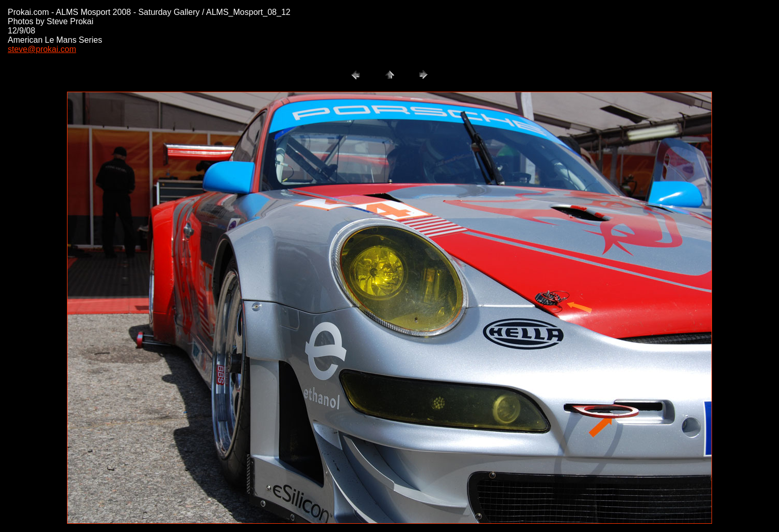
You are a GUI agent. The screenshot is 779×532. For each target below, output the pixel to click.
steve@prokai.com (42, 49)
